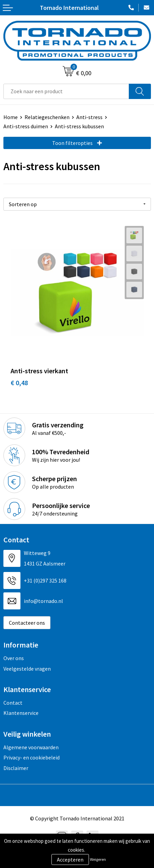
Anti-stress (89, 117)
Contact (13, 703)
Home (11, 117)
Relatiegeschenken (47, 117)
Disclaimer (16, 768)
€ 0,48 (19, 383)
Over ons (14, 658)
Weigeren (98, 859)
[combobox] (66, 91)
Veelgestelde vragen (27, 669)
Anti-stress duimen (26, 126)
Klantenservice (21, 713)
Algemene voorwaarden (31, 747)
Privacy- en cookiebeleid (32, 757)
